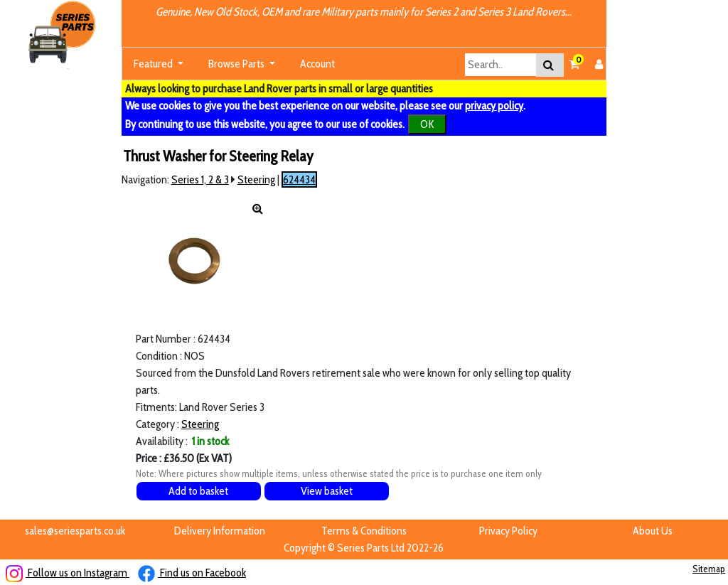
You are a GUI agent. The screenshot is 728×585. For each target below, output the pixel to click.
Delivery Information (220, 531)
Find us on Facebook (192, 573)
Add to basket (198, 491)
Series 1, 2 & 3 (200, 179)
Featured (154, 64)
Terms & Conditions (364, 531)
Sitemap (709, 569)
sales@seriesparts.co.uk (75, 531)
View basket (327, 491)
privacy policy (494, 106)
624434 (299, 179)
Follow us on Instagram (68, 573)
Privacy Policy (508, 531)
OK (427, 124)
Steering (256, 179)
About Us (653, 531)
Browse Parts (237, 64)
